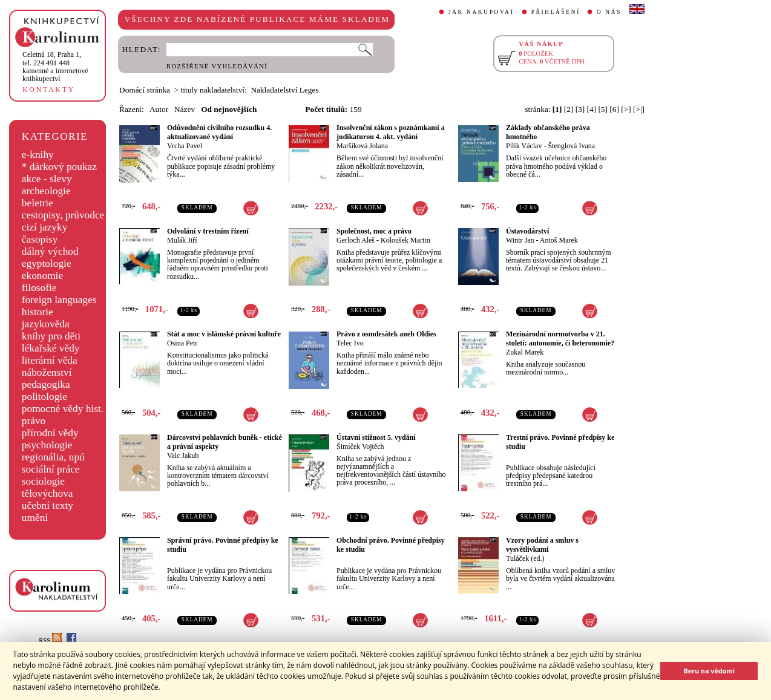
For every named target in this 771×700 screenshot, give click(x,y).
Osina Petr (182, 343)
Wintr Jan (520, 240)
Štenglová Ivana (571, 146)
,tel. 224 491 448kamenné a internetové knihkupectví (55, 67)
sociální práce (51, 469)
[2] (569, 109)
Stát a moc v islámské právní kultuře (224, 334)
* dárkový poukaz (59, 167)
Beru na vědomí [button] (709, 671)
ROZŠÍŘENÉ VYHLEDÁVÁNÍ (217, 66)
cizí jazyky (45, 227)
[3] (580, 109)
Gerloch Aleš (356, 240)
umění (35, 518)
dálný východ (50, 251)
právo (34, 421)
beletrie (38, 203)
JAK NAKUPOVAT (482, 12)
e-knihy (38, 155)
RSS (50, 640)
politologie (44, 397)
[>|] (639, 109)
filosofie (39, 288)
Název (185, 109)
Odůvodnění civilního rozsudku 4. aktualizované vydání (219, 132)
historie (38, 312)
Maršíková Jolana (362, 146)
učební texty (48, 505)
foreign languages (59, 300)
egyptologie (47, 263)
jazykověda (46, 324)
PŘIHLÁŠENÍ (556, 12)
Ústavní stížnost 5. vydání (376, 437)
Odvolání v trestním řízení (208, 231)
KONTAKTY (49, 90)
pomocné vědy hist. (63, 409)
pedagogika (46, 384)
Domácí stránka (145, 90)
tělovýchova (48, 493)
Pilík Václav (524, 146)
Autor (159, 109)
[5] (603, 109)
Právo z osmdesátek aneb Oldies (386, 334)
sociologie (43, 481)
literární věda (50, 360)
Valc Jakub (183, 456)
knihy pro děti (51, 336)
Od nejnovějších (229, 109)
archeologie (46, 191)
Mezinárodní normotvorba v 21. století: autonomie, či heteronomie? (560, 339)
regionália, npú (53, 457)
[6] (614, 109)
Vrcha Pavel (185, 146)
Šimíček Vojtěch (360, 446)
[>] (626, 109)
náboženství (47, 372)
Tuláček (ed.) (525, 558)
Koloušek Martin (405, 240)
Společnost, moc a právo (374, 231)
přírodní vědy (50, 433)
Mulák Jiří (182, 240)
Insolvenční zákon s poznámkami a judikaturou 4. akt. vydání (391, 132)
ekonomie (42, 276)
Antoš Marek (559, 240)
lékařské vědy (51, 348)
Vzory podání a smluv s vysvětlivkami (542, 545)
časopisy (40, 239)
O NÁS (609, 12)
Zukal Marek (525, 352)
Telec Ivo (350, 343)
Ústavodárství (527, 231)
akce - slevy (47, 179)
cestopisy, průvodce (63, 215)
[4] (592, 109)
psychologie (47, 445)
